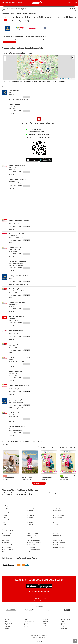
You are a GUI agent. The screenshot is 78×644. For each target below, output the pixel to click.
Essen (4, 522)
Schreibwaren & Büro (34, 549)
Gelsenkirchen (58, 511)
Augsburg (57, 508)
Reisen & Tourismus (34, 545)
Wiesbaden (57, 506)
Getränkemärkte (33, 533)
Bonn (29, 520)
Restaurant (31, 547)
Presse (63, 623)
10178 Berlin (70, 9)
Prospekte (5, 3)
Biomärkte (5, 540)
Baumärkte (6, 538)
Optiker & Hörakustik (34, 543)
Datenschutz (65, 625)
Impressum (64, 628)
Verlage (26, 623)
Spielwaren (57, 536)
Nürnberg (31, 508)
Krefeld (56, 524)
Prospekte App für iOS (39, 598)
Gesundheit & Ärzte (8, 552)
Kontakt (26, 627)
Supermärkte (58, 540)
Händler (12, 3)
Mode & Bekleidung (34, 540)
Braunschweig (58, 518)
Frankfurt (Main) (7, 513)
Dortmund (5, 518)
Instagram (45, 625)
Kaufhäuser (31, 536)
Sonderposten (58, 533)
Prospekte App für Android (39, 596)
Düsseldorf (5, 520)
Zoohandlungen (58, 545)
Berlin (43, 4)
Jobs (63, 622)
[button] (73, 57)
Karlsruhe (57, 504)
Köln (3, 511)
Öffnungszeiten (9, 623)
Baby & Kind (6, 536)
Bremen (4, 524)
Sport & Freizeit (58, 538)
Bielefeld (30, 518)
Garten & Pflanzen (7, 549)
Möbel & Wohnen (33, 538)
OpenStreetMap (66, 79)
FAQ (25, 625)
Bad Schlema (5, 13)
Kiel (55, 522)
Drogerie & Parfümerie (9, 545)
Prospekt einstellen (29, 622)
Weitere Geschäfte (59, 547)
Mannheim (31, 522)
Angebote (8, 627)
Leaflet (60, 79)
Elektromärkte (7, 547)
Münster (30, 524)
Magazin (70, 3)
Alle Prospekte (39, 483)
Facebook (45, 622)
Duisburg (30, 511)
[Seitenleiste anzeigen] (75, 641)
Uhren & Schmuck (59, 543)
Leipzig (30, 506)
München (5, 508)
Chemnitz (57, 520)
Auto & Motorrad (7, 533)
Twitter (45, 623)
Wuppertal (31, 515)
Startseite (8, 622)
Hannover (31, 504)
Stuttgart (5, 515)
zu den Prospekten (10, 42)
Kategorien (20, 3)
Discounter (6, 543)
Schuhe (30, 552)
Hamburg (5, 506)
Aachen (56, 513)
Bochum (30, 513)
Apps (75, 3)
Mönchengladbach (59, 515)
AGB (63, 627)
